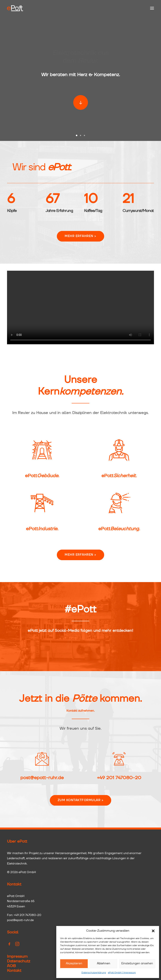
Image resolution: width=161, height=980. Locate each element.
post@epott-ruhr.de (42, 778)
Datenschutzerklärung (94, 973)
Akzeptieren (74, 963)
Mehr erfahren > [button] (80, 254)
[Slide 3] (84, 135)
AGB (11, 966)
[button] (153, 931)
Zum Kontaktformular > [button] (81, 800)
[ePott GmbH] (15, 8)
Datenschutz (19, 961)
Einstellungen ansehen (137, 963)
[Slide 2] (80, 135)
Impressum (17, 957)
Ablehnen (104, 963)
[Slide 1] (77, 135)
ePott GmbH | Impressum (122, 973)
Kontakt (14, 971)
